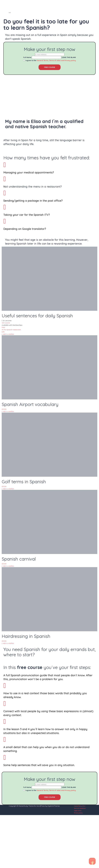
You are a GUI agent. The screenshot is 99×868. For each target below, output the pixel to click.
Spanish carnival (19, 559)
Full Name (27, 57)
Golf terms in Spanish (24, 482)
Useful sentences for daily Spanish (37, 316)
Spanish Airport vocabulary (30, 404)
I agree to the (51, 60)
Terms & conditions (80, 808)
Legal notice (78, 811)
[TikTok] (92, 861)
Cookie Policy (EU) (80, 806)
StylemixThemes (54, 806)
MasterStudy (23, 806)
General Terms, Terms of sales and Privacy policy (56, 60)
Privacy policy (78, 813)
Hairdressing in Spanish (26, 636)
